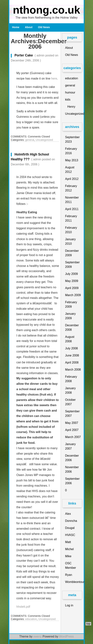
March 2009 (73, 295)
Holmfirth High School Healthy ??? (33, 159)
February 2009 (71, 304)
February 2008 (71, 379)
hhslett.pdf (23, 607)
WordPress (66, 636)
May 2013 (72, 160)
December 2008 (72, 327)
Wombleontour (74, 582)
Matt (68, 542)
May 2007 (72, 423)
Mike (68, 556)
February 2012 (71, 188)
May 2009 (72, 281)
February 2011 (71, 218)
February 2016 (71, 151)
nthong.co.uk (46, 10)
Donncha (71, 521)
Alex (68, 514)
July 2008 (72, 348)
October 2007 (70, 402)
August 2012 (70, 170)
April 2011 (72, 209)
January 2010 (70, 241)
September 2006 (72, 481)
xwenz (37, 636)
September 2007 (72, 414)
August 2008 (70, 339)
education (31, 619)
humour (70, 92)
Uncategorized (44, 140)
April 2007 (72, 430)
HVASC (70, 535)
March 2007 (73, 437)
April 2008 (72, 363)
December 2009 (72, 253)
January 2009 (70, 316)
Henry (71, 107)
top (88, 624)
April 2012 (72, 179)
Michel (69, 549)
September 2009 (72, 265)
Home (16, 27)
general (30, 140)
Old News (44, 27)
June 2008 (72, 355)
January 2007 (70, 446)
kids (68, 100)
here (54, 78)
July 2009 (72, 274)
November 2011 (72, 200)
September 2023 (72, 139)
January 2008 (70, 390)
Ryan (69, 575)
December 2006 (72, 458)
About (29, 27)
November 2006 (72, 469)
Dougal (70, 528)
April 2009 (72, 288)
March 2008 (73, 370)
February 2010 (71, 230)
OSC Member (71, 566)
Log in (69, 605)
